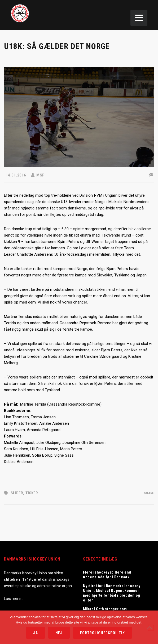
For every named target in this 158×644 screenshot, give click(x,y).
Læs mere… (14, 599)
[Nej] (151, 628)
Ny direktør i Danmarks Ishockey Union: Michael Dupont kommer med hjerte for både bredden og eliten (112, 593)
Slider (17, 493)
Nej (59, 633)
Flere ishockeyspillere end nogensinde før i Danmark (107, 575)
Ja (36, 633)
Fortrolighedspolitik (102, 633)
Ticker (32, 493)
